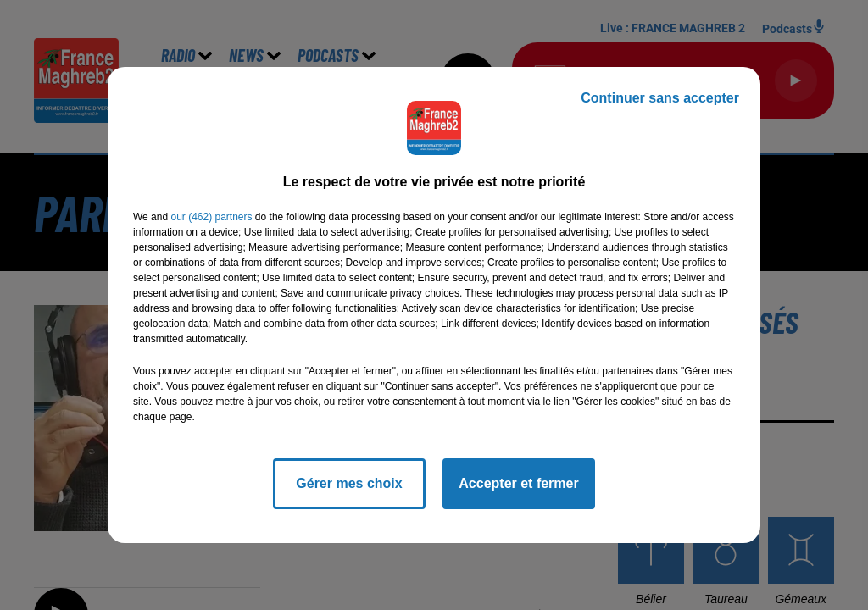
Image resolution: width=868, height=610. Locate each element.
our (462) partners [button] (211, 217)
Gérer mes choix (349, 483)
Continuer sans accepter (660, 98)
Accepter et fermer (518, 483)
